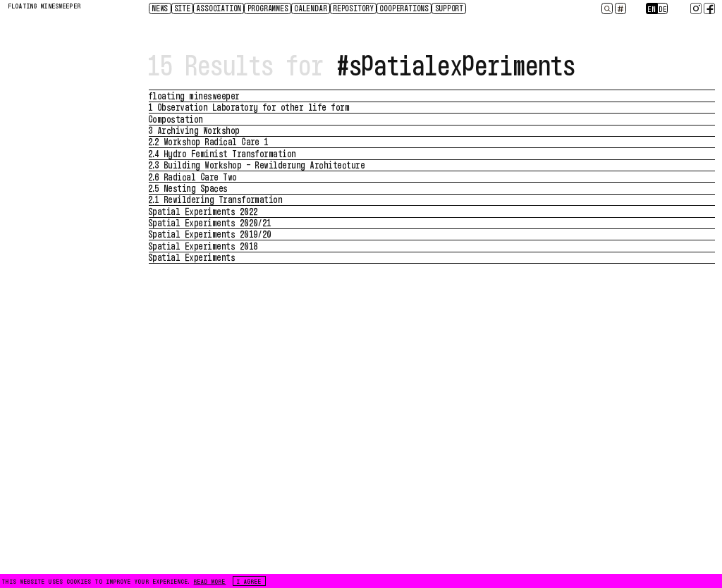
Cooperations (405, 8)
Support (450, 8)
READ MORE (210, 581)
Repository (354, 8)
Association (219, 8)
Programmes (269, 8)
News (160, 8)
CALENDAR (311, 8)
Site (183, 8)
